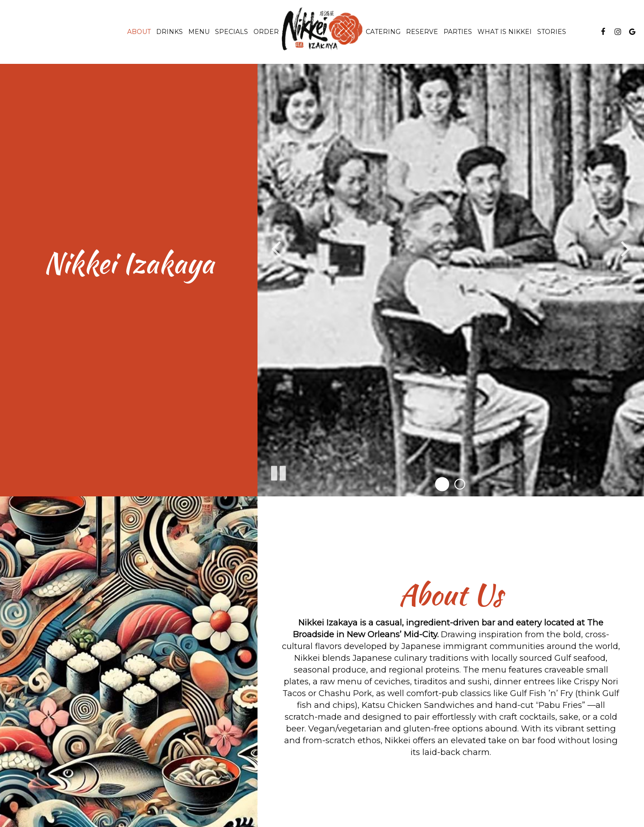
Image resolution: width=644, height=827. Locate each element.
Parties (458, 32)
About (139, 32)
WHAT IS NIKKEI (505, 32)
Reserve (422, 32)
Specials (231, 32)
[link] (322, 29)
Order (266, 32)
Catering (383, 32)
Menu (199, 32)
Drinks (169, 32)
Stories (552, 32)
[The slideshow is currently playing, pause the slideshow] (278, 471)
